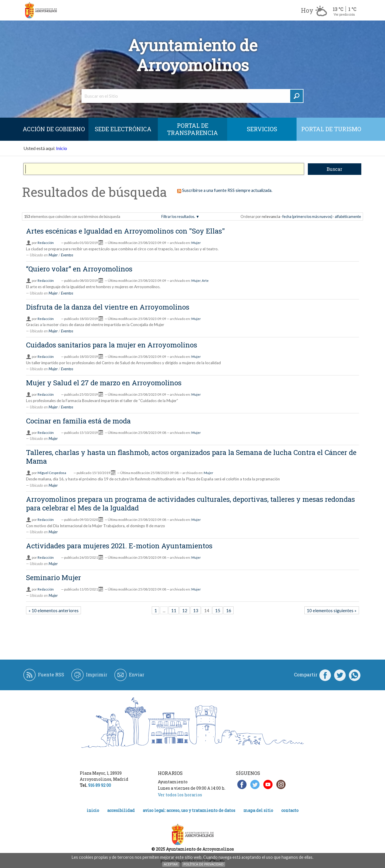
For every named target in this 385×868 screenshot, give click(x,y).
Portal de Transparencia (192, 129)
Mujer (196, 243)
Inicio (62, 148)
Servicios (262, 129)
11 (174, 610)
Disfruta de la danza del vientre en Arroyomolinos (108, 307)
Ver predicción (344, 14)
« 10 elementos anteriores (54, 610)
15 (218, 610)
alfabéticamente (348, 216)
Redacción (46, 243)
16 (229, 610)
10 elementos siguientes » (332, 610)
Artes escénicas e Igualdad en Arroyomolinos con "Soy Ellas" (125, 231)
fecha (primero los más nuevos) (307, 216)
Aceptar (171, 864)
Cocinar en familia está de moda (78, 421)
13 (196, 610)
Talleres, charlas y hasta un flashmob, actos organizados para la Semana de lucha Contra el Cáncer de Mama (191, 457)
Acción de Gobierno (54, 129)
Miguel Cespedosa (52, 473)
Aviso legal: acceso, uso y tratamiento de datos (189, 810)
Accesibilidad (121, 810)
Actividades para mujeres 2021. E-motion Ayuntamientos (119, 546)
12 (185, 610)
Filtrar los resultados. (178, 216)
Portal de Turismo (331, 129)
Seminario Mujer (53, 578)
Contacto (290, 810)
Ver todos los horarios (180, 795)
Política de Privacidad (203, 864)
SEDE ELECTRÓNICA (123, 129)
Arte (205, 281)
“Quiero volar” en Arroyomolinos (79, 269)
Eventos (67, 255)
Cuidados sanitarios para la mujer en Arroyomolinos (112, 345)
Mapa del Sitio (258, 810)
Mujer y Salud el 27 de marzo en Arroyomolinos (104, 383)
